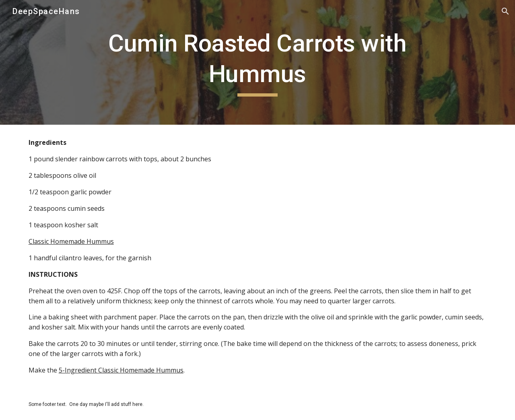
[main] (257, 62)
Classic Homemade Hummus (71, 241)
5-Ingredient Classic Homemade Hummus (121, 370)
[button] (505, 11)
